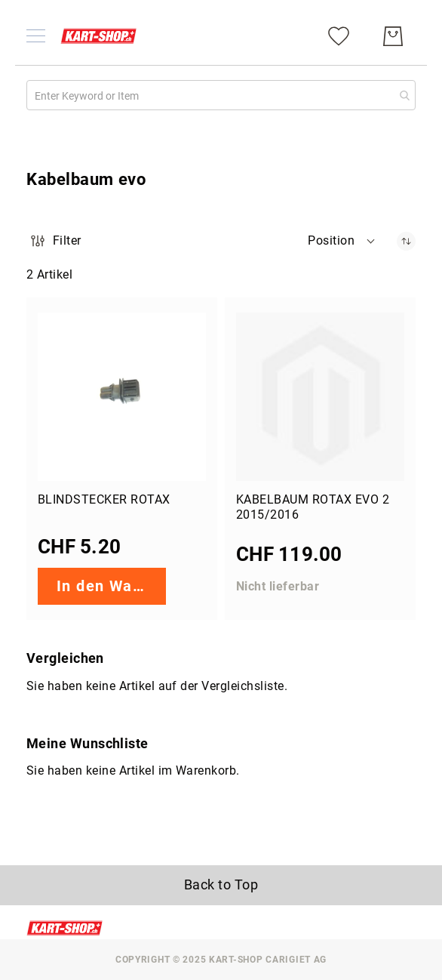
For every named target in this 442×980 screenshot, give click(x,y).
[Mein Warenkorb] (393, 36)
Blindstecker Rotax (104, 499)
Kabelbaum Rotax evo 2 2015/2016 (313, 507)
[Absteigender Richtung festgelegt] (406, 241)
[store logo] (98, 35)
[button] (342, 241)
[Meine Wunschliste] (339, 35)
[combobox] (221, 95)
